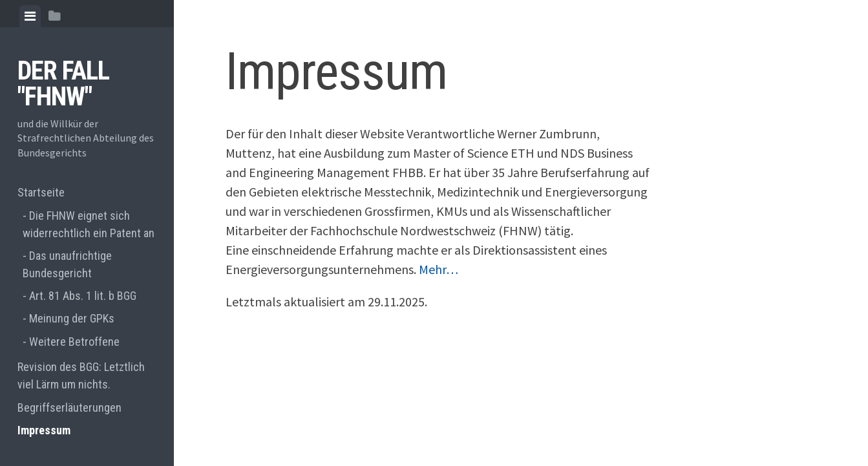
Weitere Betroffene (74, 342)
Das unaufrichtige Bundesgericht (67, 264)
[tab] (30, 16)
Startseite (41, 192)
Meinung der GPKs (72, 318)
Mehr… (439, 269)
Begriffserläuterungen (69, 408)
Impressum (44, 430)
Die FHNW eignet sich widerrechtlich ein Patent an (89, 224)
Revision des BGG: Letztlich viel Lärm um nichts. (81, 376)
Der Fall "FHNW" (63, 84)
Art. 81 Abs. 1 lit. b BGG (83, 296)
